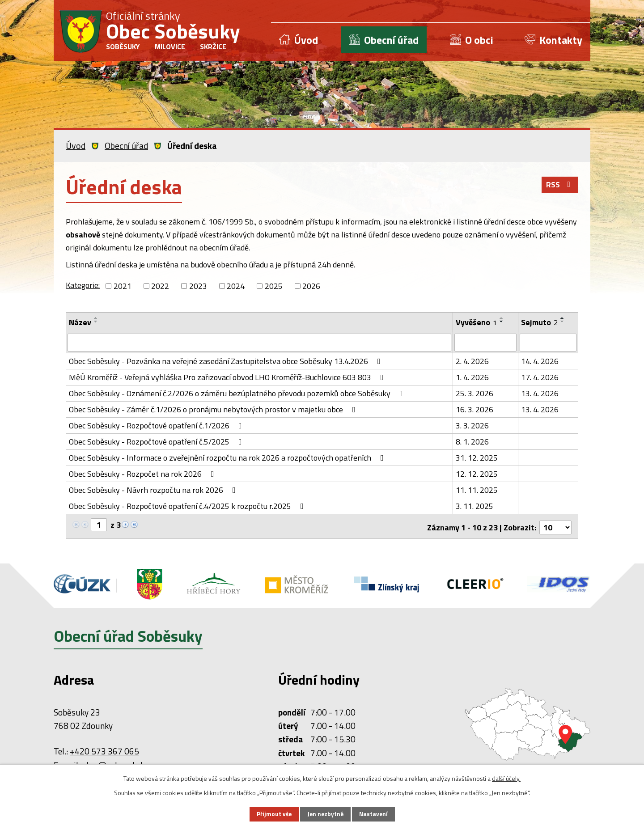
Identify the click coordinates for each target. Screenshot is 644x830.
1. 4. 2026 (472, 376)
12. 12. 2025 (477, 473)
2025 (274, 286)
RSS (560, 186)
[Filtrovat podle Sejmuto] (548, 342)
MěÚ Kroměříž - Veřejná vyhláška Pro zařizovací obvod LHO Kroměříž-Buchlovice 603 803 (228, 376)
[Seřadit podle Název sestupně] (96, 322)
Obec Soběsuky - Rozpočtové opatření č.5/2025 (157, 441)
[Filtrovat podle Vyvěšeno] (485, 342)
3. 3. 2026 (472, 425)
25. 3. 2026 (475, 392)
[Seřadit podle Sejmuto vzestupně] (563, 318)
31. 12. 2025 (477, 457)
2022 (160, 286)
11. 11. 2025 (477, 489)
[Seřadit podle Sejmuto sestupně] (563, 322)
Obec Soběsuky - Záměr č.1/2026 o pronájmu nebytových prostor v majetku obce (214, 409)
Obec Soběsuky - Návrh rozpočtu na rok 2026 (154, 489)
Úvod (306, 40)
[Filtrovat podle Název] (259, 342)
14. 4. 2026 (540, 360)
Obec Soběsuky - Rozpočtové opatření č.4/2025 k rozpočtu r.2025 (188, 505)
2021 (123, 286)
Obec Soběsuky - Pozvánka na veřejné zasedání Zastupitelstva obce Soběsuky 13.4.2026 (227, 360)
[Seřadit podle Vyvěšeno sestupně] (502, 322)
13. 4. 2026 (540, 392)
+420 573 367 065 (104, 748)
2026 (311, 286)
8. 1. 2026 (472, 441)
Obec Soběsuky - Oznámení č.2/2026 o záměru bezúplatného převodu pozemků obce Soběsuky (238, 392)
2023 (198, 286)
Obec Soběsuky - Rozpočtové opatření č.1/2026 (157, 425)
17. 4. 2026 (540, 376)
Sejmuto (539, 322)
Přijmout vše (272, 814)
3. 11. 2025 (475, 505)
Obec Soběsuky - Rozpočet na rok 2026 (143, 473)
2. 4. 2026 (472, 360)
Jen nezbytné (325, 814)
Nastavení (375, 814)
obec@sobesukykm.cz (121, 762)
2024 (236, 286)
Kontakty (561, 40)
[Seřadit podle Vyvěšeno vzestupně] (502, 318)
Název (80, 322)
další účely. (506, 777)
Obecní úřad (391, 40)
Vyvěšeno (476, 322)
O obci (479, 40)
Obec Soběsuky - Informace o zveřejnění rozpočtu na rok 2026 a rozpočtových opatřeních (228, 457)
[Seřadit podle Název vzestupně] (96, 318)
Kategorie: (83, 285)
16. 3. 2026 (475, 409)
